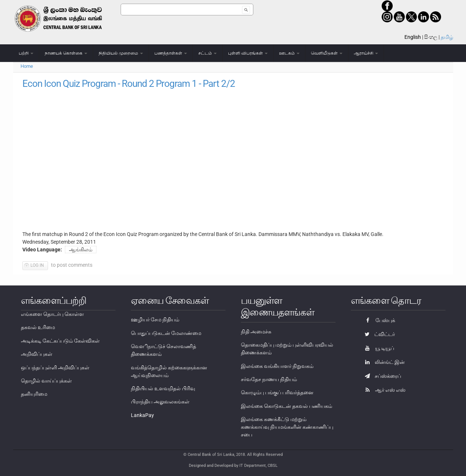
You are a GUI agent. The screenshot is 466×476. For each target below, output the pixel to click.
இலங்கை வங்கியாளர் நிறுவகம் (277, 366)
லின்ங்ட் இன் (383, 362)
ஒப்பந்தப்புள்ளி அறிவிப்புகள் (55, 368)
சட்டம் (208, 53)
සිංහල (431, 37)
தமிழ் (447, 37)
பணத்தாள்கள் (171, 53)
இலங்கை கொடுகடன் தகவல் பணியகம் (287, 406)
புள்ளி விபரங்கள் (248, 53)
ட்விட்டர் (378, 334)
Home (27, 66)
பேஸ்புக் (378, 320)
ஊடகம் (289, 53)
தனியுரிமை (34, 394)
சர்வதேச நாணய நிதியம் (269, 379)
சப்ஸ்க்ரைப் (381, 376)
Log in (37, 265)
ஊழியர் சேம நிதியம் (155, 320)
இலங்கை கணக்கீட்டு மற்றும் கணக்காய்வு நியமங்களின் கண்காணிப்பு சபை (287, 427)
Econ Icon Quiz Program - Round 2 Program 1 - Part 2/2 (129, 84)
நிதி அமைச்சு (256, 332)
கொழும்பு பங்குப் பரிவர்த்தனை (277, 392)
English (413, 37)
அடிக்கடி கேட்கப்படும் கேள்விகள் (60, 341)
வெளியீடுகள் (327, 53)
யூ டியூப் (378, 348)
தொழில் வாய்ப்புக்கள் (46, 381)
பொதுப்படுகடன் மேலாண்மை (166, 333)
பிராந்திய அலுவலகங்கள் (160, 402)
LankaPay (142, 415)
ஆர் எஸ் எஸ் (383, 390)
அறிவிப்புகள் (37, 354)
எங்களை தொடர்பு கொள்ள (52, 314)
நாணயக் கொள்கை (66, 53)
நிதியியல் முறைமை (121, 53)
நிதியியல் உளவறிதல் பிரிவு (163, 388)
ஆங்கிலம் (81, 250)
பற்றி (26, 53)
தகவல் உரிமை (38, 327)
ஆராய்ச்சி (366, 53)
